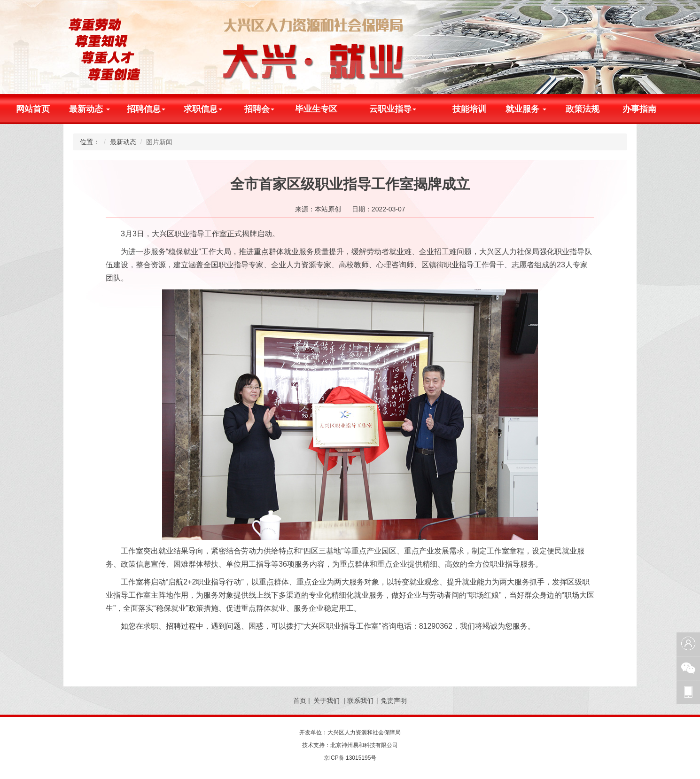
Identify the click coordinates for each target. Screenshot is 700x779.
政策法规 (583, 109)
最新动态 (123, 142)
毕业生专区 (316, 109)
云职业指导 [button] (393, 109)
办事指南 (639, 109)
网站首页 (33, 109)
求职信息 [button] (203, 109)
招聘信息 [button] (146, 109)
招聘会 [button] (259, 109)
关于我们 (327, 701)
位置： (90, 142)
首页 (300, 701)
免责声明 (394, 701)
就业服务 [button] (526, 109)
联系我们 (360, 701)
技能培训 (469, 109)
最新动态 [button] (89, 109)
